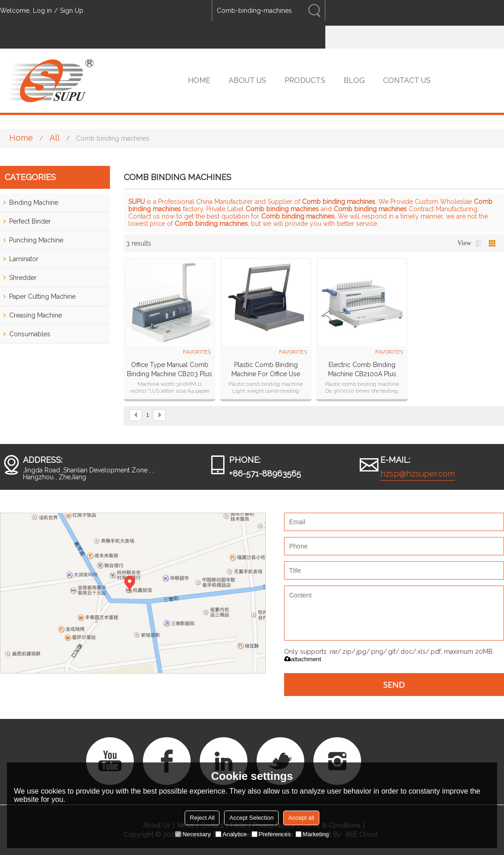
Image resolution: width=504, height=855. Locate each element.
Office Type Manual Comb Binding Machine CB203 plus (170, 369)
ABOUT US (247, 80)
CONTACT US (407, 80)
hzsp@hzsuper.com (418, 474)
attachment (303, 659)
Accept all (301, 818)
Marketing (312, 834)
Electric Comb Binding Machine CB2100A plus (362, 369)
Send (394, 685)
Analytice (231, 834)
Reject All (202, 818)
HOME (199, 80)
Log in (42, 11)
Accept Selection (251, 818)
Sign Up (72, 11)
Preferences (271, 834)
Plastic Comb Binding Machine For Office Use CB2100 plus (266, 370)
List (479, 243)
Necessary (193, 834)
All (55, 138)
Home (21, 138)
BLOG (354, 80)
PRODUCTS (305, 80)
